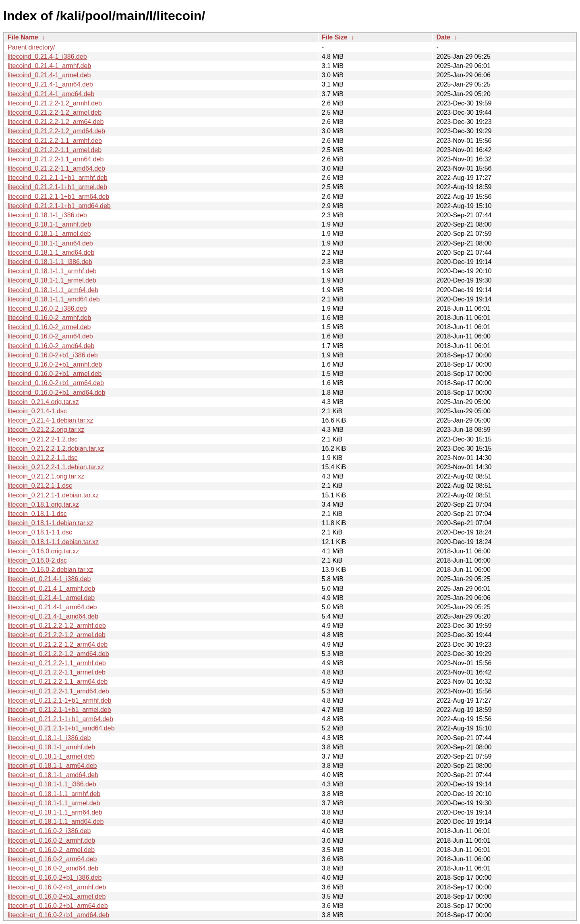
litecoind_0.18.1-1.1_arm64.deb (53, 290)
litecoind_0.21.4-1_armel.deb (49, 75)
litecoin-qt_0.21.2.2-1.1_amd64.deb (58, 691)
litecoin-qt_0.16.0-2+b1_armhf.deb (57, 887)
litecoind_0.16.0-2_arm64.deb (50, 336)
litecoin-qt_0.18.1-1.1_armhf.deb (54, 794)
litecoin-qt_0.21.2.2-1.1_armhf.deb (57, 663)
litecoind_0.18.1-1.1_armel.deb (52, 280)
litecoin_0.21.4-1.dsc (37, 411)
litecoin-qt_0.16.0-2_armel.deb (51, 850)
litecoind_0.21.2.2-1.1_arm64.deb (56, 159)
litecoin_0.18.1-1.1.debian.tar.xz (53, 542)
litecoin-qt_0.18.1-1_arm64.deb (52, 766)
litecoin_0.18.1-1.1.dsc (40, 532)
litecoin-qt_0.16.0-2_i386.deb (49, 831)
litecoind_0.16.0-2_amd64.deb (51, 346)
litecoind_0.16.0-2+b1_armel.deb (55, 374)
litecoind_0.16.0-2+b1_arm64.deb (56, 383)
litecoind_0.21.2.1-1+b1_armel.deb (57, 187)
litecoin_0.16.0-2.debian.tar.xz (51, 570)
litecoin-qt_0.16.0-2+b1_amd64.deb (58, 915)
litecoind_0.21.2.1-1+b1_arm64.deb (58, 197)
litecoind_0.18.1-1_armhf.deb (49, 224)
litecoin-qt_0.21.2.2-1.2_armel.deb (57, 635)
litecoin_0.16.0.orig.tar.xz (43, 551)
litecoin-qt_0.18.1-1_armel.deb (51, 756)
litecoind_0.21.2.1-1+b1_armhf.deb (58, 178)
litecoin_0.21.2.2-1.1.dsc (42, 458)
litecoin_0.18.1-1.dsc (37, 514)
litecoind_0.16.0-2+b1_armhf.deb (55, 364)
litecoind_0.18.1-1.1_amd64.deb (54, 299)
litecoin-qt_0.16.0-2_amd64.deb (53, 868)
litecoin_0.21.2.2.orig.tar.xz (46, 430)
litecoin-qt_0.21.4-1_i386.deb (49, 579)
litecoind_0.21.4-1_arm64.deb (50, 84)
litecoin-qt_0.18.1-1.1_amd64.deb (56, 822)
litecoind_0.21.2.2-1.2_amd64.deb (56, 131)
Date (443, 37)
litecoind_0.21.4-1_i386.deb (47, 57)
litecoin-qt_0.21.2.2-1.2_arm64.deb (58, 645)
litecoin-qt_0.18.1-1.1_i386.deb (52, 784)
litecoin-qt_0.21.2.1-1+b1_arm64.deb (60, 719)
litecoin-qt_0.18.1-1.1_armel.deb (54, 803)
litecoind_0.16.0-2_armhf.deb (49, 318)
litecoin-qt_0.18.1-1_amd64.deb (53, 775)
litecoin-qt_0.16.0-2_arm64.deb (52, 859)
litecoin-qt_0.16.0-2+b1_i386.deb (55, 878)
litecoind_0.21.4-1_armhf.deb (49, 66)
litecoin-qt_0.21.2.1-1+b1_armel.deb (59, 710)
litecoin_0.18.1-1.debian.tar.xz (51, 523)
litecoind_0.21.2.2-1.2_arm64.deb (56, 122)
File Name (23, 37)
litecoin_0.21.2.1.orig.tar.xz (46, 476)
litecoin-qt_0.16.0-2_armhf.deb (51, 840)
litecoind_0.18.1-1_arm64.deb (50, 243)
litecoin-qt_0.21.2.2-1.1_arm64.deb (58, 682)
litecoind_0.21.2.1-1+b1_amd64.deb (59, 206)
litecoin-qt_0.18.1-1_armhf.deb (51, 747)
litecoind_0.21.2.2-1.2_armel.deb (55, 112)
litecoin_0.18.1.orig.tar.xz (43, 504)
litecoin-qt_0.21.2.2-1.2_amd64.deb (58, 654)
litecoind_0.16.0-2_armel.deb (49, 327)
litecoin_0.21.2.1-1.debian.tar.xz (53, 495)
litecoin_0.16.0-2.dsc (37, 560)
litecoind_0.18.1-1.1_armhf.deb (52, 271)
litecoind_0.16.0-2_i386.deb (47, 308)
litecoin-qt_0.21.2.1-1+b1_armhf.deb (60, 700)
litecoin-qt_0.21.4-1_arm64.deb (52, 607)
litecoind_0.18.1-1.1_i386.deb (50, 262)
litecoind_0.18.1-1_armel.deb (49, 234)
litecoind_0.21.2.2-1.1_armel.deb (55, 150)
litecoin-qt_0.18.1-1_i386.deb (49, 738)
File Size (335, 37)
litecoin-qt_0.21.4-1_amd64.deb (53, 616)
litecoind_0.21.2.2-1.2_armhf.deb (55, 103)
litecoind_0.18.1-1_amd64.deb (51, 253)
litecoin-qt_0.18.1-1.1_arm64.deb (55, 812)
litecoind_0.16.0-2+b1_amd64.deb (56, 393)
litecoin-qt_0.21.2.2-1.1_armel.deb (57, 672)
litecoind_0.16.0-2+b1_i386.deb (53, 355)
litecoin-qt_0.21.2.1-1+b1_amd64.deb (61, 728)
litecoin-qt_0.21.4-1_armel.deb (51, 598)
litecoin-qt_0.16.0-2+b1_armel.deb (57, 896)
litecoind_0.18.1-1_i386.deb (47, 215)
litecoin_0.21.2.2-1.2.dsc (42, 439)
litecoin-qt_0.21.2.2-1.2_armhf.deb (57, 626)
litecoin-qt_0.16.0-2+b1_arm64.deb (58, 906)
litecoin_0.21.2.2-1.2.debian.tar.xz (56, 449)
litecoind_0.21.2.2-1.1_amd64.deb (56, 168)
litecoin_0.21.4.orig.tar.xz (43, 402)
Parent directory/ (31, 47)
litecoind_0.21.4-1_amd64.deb (51, 94)
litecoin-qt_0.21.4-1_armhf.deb (51, 589)
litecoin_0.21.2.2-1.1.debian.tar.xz (56, 467)
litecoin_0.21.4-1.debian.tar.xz (51, 420)
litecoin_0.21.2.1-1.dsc (40, 486)
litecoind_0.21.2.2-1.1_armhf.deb (55, 141)
